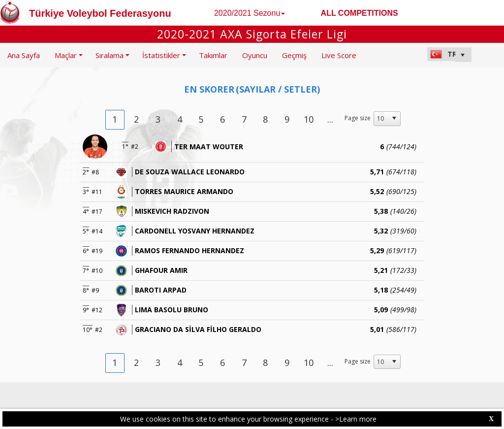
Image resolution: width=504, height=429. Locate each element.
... (330, 119)
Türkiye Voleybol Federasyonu (100, 13)
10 (309, 119)
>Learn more (356, 419)
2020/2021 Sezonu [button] (250, 13)
